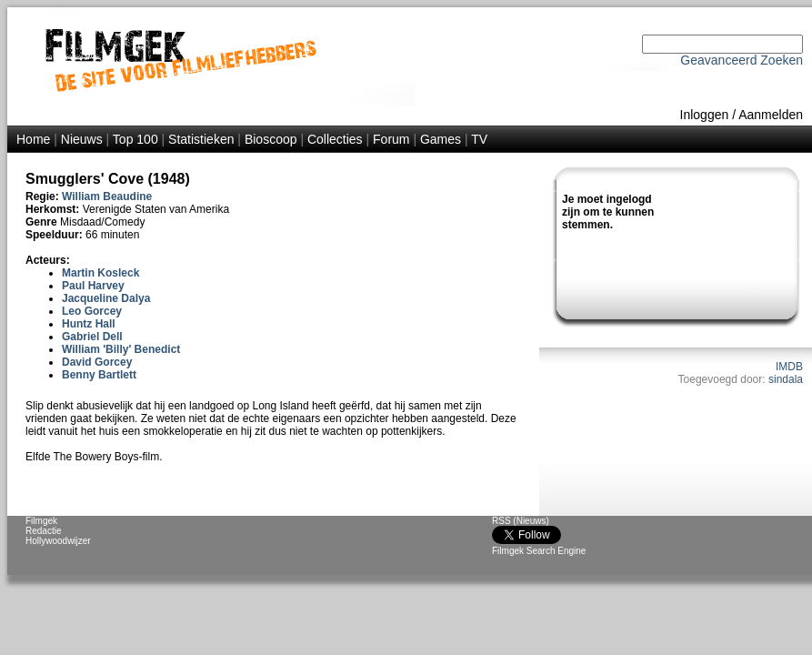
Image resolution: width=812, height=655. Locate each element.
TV (479, 139)
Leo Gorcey (92, 311)
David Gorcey (97, 362)
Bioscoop (271, 139)
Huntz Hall (89, 324)
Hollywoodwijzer (58, 541)
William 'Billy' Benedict (121, 349)
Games (441, 139)
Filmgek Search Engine (539, 551)
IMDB (789, 367)
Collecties (335, 139)
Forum (391, 139)
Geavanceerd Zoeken (742, 60)
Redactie (43, 531)
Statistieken (201, 139)
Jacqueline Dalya (106, 298)
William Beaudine (107, 196)
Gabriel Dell (92, 337)
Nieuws (82, 139)
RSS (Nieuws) (521, 521)
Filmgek (41, 521)
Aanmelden (771, 115)
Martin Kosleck (100, 273)
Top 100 (135, 139)
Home (33, 139)
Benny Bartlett (99, 375)
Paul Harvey (93, 286)
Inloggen (705, 115)
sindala (786, 379)
